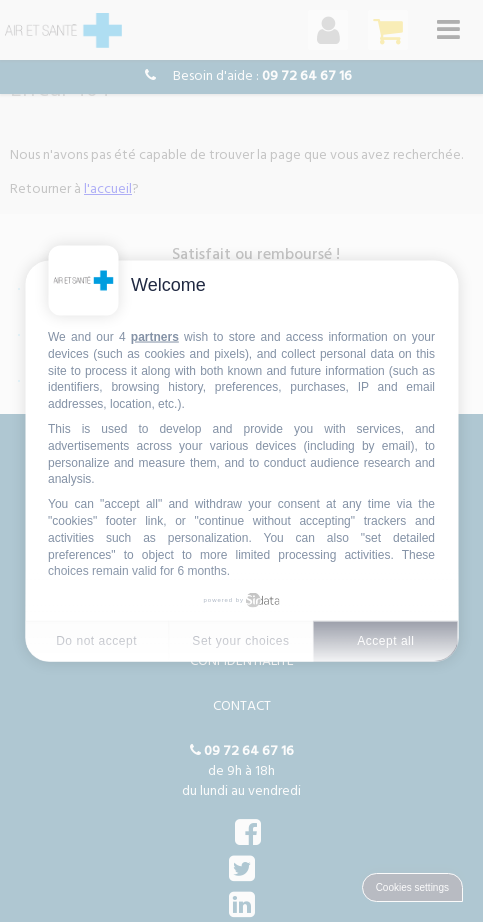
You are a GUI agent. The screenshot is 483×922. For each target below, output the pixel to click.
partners (155, 337)
